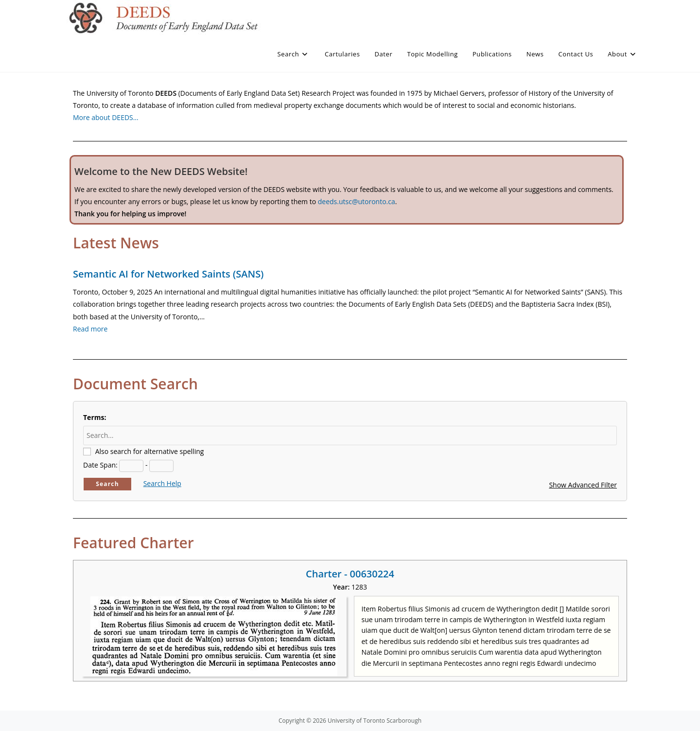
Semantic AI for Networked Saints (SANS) (168, 274)
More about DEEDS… (106, 117)
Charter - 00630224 (350, 574)
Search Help (162, 483)
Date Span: (100, 465)
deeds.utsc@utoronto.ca (357, 201)
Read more (90, 329)
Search (107, 484)
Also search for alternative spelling (150, 451)
